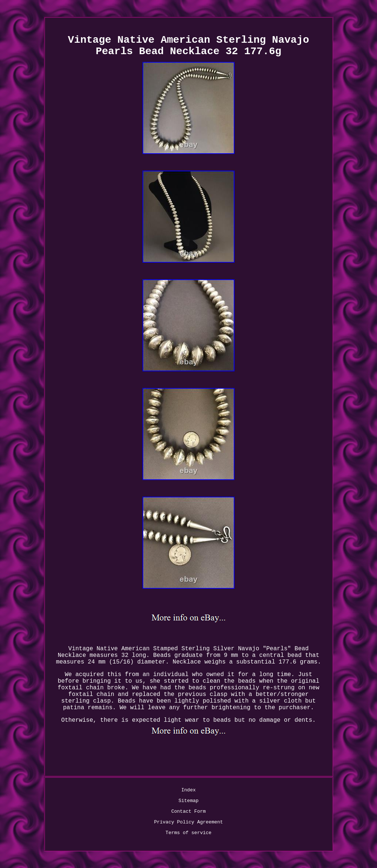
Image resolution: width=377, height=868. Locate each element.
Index (188, 790)
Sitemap (189, 801)
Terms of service (189, 833)
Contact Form (188, 811)
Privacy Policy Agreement (188, 822)
